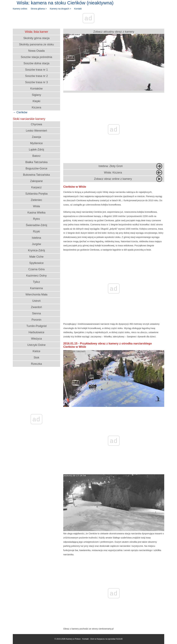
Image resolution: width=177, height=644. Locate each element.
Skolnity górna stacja (36, 38)
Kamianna (36, 288)
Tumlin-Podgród (36, 326)
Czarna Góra (36, 269)
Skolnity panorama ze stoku (36, 44)
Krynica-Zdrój (36, 250)
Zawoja (36, 137)
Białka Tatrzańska (37, 162)
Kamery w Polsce (73, 639)
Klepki (36, 101)
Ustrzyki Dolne (36, 345)
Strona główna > (39, 9)
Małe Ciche (36, 257)
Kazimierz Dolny (36, 276)
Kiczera (36, 107)
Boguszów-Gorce (36, 168)
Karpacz (36, 187)
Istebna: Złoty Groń (111, 166)
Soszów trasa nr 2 (36, 76)
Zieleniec (36, 200)
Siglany (36, 95)
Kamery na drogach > (60, 9)
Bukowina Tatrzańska (36, 175)
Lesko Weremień (37, 131)
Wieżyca (36, 339)
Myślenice (36, 143)
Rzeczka (36, 364)
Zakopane (36, 181)
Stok (36, 358)
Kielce (36, 351)
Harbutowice (36, 332)
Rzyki (36, 231)
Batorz (36, 156)
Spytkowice (36, 263)
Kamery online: (20, 9)
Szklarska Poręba (36, 194)
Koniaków (36, 89)
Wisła (36, 206)
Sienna (36, 313)
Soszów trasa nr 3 (36, 82)
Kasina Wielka (36, 213)
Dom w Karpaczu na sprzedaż (103, 639)
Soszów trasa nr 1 (36, 70)
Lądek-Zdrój (36, 150)
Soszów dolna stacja (36, 63)
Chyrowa (36, 124)
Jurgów (36, 244)
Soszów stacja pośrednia (36, 57)
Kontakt (78, 9)
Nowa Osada (36, 51)
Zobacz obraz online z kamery (113, 179)
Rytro (36, 219)
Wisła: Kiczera (113, 173)
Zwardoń (36, 307)
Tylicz (37, 282)
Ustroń (36, 301)
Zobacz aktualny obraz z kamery (114, 60)
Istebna (36, 238)
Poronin (36, 320)
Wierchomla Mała (36, 295)
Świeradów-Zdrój (36, 225)
